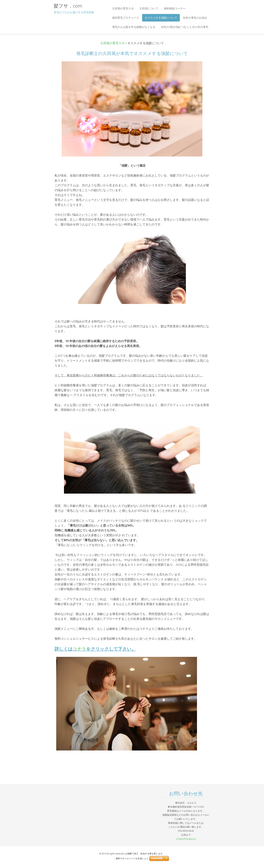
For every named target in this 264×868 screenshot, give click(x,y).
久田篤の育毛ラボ (112, 43)
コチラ (79, 649)
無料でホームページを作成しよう (132, 859)
